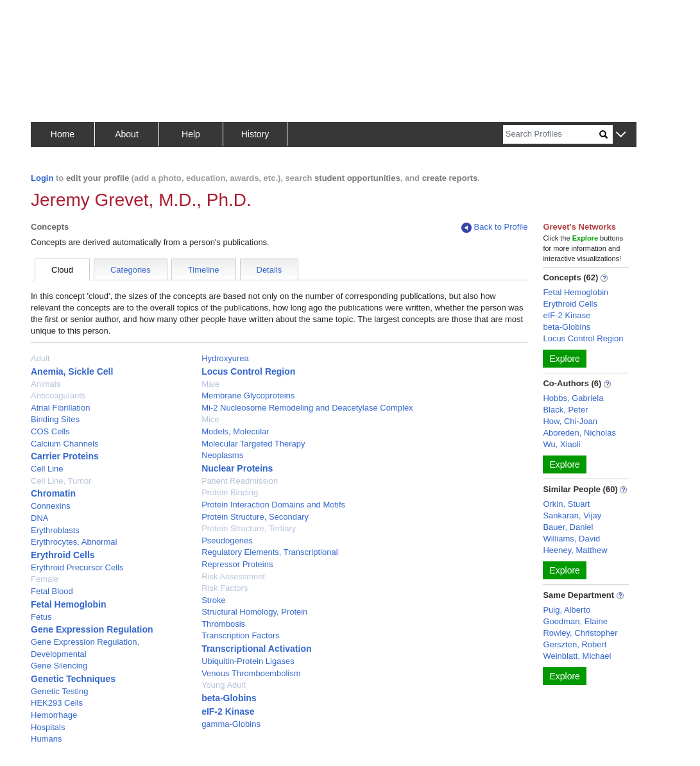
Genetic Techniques (73, 679)
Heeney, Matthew (575, 550)
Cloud (62, 270)
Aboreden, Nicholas (579, 433)
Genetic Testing (59, 691)
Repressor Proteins (237, 564)
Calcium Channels (65, 444)
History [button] (255, 134)
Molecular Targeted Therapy (253, 444)
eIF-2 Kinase (228, 711)
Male (210, 384)
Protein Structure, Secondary (255, 517)
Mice (210, 419)
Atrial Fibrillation (60, 408)
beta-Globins (229, 698)
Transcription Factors (241, 635)
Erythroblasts (55, 530)
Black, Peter (565, 410)
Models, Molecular (235, 431)
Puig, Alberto (567, 610)
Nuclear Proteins (237, 468)
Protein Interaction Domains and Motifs (273, 505)
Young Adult (224, 685)
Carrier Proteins (65, 456)
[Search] (551, 134)
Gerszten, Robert (575, 644)
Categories (131, 270)
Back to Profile (495, 227)
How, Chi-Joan (570, 421)
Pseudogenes (227, 540)
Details (269, 270)
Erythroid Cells (63, 555)
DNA (39, 518)
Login (42, 178)
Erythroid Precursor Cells (77, 567)
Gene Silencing (59, 666)
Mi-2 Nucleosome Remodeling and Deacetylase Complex (307, 408)
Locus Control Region (248, 371)
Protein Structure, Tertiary (249, 528)
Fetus (41, 617)
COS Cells (50, 431)
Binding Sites (55, 419)
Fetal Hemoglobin (68, 604)
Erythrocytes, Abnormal (74, 542)
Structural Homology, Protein (254, 612)
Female (45, 579)
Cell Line (47, 469)
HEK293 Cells (57, 703)
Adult (40, 358)
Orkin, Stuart (566, 504)
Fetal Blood (52, 591)
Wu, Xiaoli (561, 444)
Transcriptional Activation (256, 649)
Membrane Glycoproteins (248, 396)
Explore (564, 359)
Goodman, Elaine (575, 621)
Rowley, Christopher (580, 633)
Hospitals (48, 727)
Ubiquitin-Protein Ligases (248, 661)
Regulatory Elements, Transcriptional (269, 552)
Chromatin (53, 493)
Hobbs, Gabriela (573, 398)
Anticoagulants (58, 396)
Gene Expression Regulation (92, 629)
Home (63, 134)
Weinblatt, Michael (577, 656)
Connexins (50, 506)
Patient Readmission (240, 481)
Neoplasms (222, 455)
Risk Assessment (233, 576)
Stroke (214, 600)
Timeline (204, 270)
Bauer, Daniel (568, 527)
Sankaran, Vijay (572, 515)
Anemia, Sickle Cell (72, 371)
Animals (46, 384)
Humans (46, 739)
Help (191, 134)
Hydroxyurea (225, 358)
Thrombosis (223, 624)
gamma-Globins (231, 724)
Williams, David (571, 539)
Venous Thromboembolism (251, 673)
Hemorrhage (54, 715)
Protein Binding (230, 492)
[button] (621, 135)
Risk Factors (225, 588)
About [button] (127, 134)
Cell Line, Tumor (61, 481)
